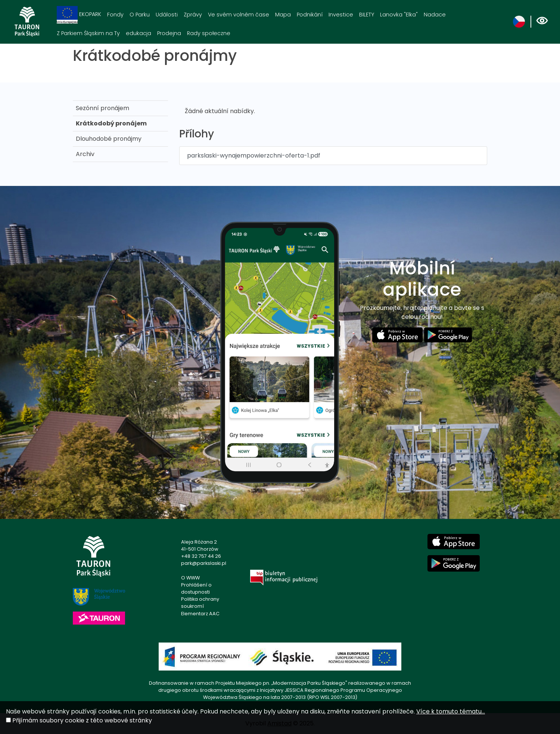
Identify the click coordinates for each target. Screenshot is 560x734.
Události (167, 15)
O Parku (140, 15)
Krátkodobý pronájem (111, 123)
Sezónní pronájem (102, 108)
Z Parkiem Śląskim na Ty (88, 33)
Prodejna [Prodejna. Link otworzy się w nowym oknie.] (169, 33)
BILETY (367, 15)
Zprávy (193, 15)
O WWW (190, 578)
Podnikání (310, 15)
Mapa (283, 15)
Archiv (85, 154)
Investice (341, 15)
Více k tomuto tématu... (451, 711)
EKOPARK (79, 15)
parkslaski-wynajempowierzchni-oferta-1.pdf (254, 155)
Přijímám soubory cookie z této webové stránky (82, 720)
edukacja (139, 33)
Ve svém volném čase (239, 15)
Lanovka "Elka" (399, 15)
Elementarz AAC (200, 614)
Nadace (435, 15)
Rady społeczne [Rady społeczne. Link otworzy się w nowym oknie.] (209, 33)
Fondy (115, 15)
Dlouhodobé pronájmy (109, 139)
